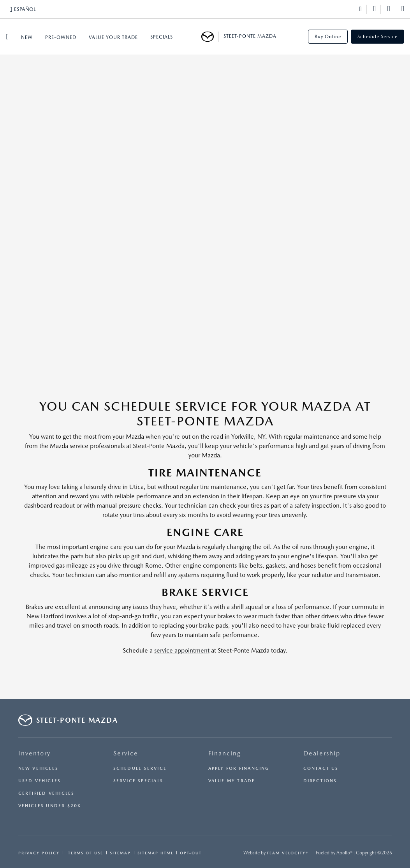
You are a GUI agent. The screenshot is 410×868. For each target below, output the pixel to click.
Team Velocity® (288, 853)
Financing (225, 753)
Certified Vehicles (47, 793)
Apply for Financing (239, 768)
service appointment (182, 650)
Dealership (322, 753)
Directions (320, 781)
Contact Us (321, 768)
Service (126, 753)
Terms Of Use (85, 853)
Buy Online (328, 37)
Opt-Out (191, 853)
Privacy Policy (39, 853)
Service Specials (138, 781)
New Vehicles (39, 768)
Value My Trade (232, 781)
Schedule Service (377, 37)
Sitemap (120, 853)
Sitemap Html (155, 853)
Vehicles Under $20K (50, 806)
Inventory (34, 753)
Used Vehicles (40, 781)
